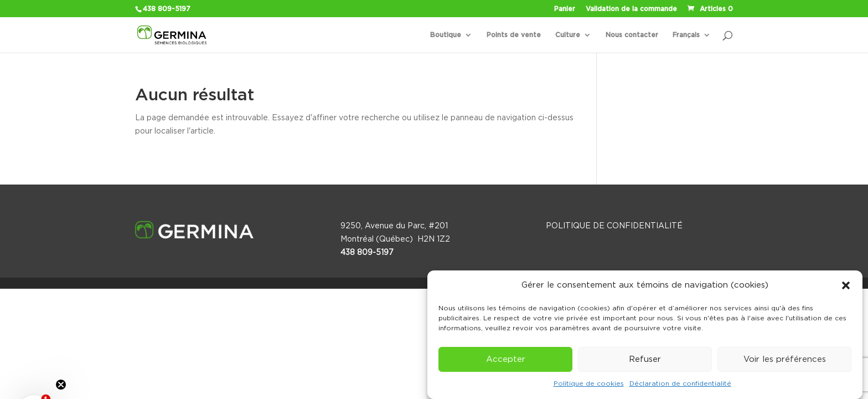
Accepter (506, 359)
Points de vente (514, 35)
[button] (846, 285)
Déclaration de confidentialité (680, 383)
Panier (565, 9)
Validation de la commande (631, 9)
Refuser (645, 359)
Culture (568, 35)
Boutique (446, 35)
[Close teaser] (61, 385)
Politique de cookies (589, 383)
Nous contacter (632, 35)
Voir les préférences (785, 359)
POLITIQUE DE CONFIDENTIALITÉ (614, 226)
